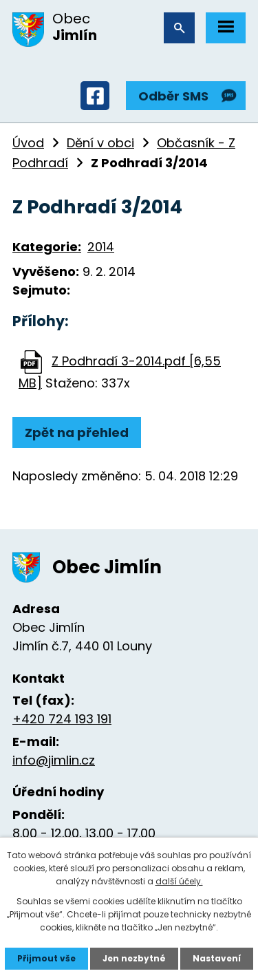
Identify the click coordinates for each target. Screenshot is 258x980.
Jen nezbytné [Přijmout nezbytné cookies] (134, 958)
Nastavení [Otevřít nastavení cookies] (217, 958)
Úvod (28, 143)
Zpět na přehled (77, 433)
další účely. (179, 881)
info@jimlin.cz (54, 760)
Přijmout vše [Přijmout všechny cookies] (46, 958)
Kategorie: (47, 247)
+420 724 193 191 (62, 719)
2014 (101, 247)
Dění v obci (100, 143)
